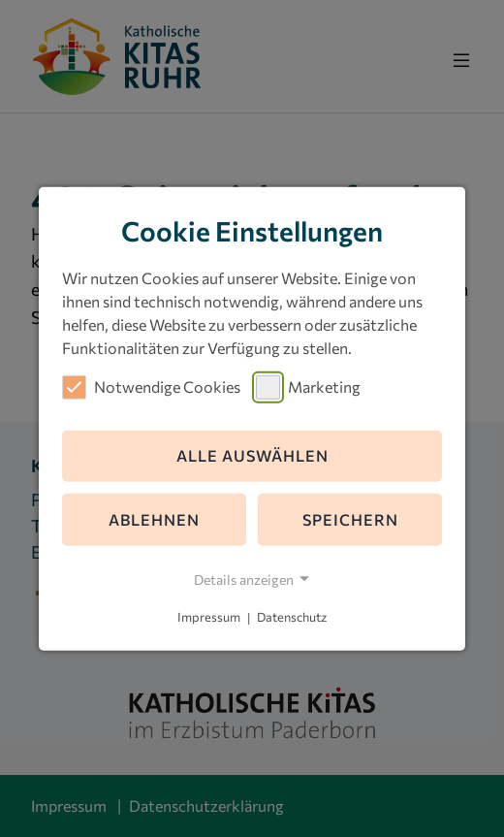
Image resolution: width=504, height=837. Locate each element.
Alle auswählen (252, 455)
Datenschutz (292, 618)
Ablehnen (154, 519)
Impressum (209, 618)
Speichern (350, 519)
